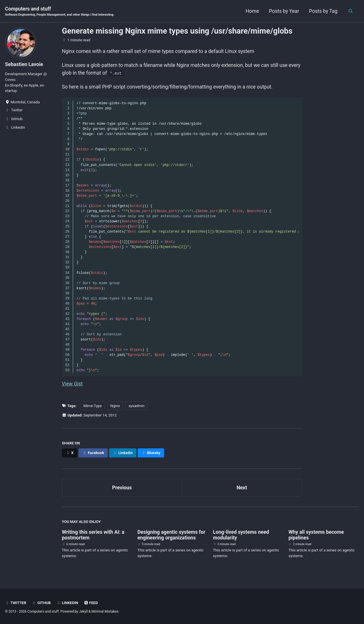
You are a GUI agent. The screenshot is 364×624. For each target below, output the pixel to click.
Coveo (10, 80)
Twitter (16, 603)
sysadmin (136, 406)
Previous (122, 488)
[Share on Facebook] (93, 453)
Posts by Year (281, 11)
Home (249, 11)
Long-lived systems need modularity (241, 535)
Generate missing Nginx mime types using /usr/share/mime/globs (177, 31)
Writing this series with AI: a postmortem (93, 535)
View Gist (72, 384)
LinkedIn (67, 603)
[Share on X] (70, 453)
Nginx (115, 406)
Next (242, 488)
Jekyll (83, 611)
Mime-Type (93, 406)
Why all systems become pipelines (316, 535)
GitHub (41, 603)
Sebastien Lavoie (24, 64)
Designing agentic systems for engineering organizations (171, 535)
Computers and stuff (60, 12)
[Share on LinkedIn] (123, 453)
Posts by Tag (320, 11)
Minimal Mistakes (105, 611)
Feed (91, 603)
